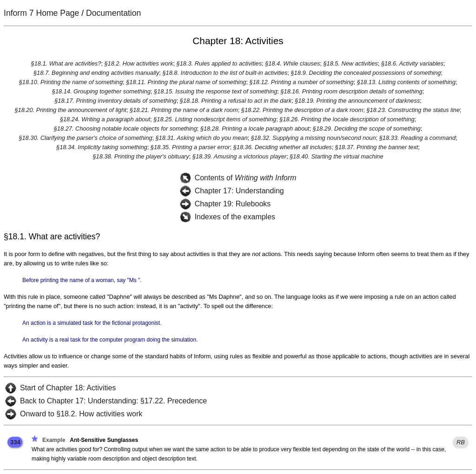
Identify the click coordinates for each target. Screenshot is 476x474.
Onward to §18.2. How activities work (81, 414)
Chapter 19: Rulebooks (233, 204)
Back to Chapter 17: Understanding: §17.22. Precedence (113, 401)
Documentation (113, 13)
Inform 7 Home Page (41, 13)
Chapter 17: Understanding (239, 191)
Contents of (246, 178)
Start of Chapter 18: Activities (68, 388)
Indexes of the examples (235, 217)
